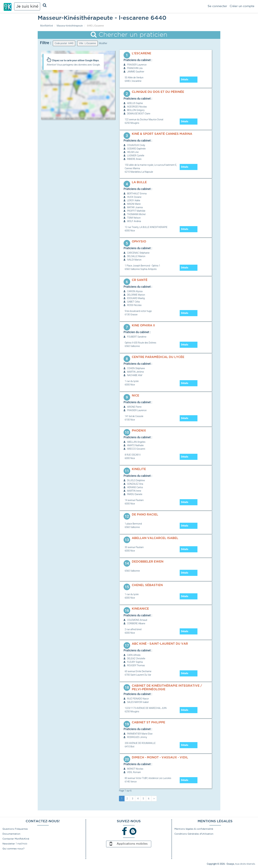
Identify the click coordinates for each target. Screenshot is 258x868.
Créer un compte (242, 6)
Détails (185, 79)
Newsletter (9, 844)
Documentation (11, 834)
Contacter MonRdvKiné (16, 839)
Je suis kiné (27, 6)
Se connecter (217, 6)
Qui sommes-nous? (13, 849)
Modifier (103, 43)
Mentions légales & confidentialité (194, 829)
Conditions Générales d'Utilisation (194, 834)
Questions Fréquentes (15, 829)
